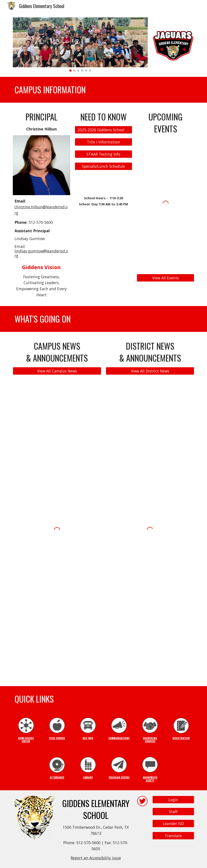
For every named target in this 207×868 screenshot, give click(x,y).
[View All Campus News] (57, 371)
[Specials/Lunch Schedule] (103, 166)
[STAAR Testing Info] (103, 154)
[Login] (173, 800)
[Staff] (173, 812)
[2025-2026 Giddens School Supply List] (103, 130)
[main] (104, 90)
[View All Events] (165, 278)
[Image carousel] (80, 44)
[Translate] (173, 836)
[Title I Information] (103, 142)
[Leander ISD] (173, 824)
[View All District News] (150, 371)
